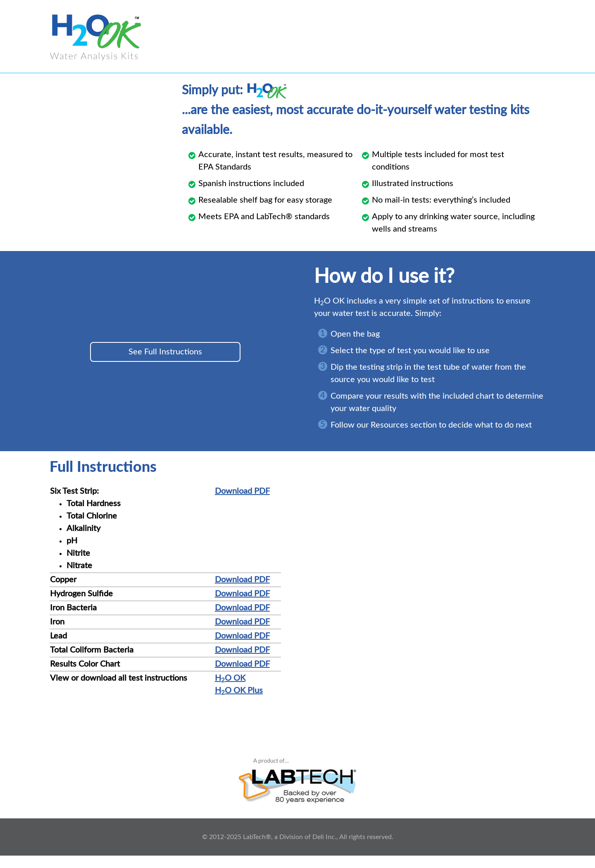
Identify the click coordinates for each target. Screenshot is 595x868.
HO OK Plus (239, 691)
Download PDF (242, 491)
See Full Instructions (165, 352)
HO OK (230, 678)
